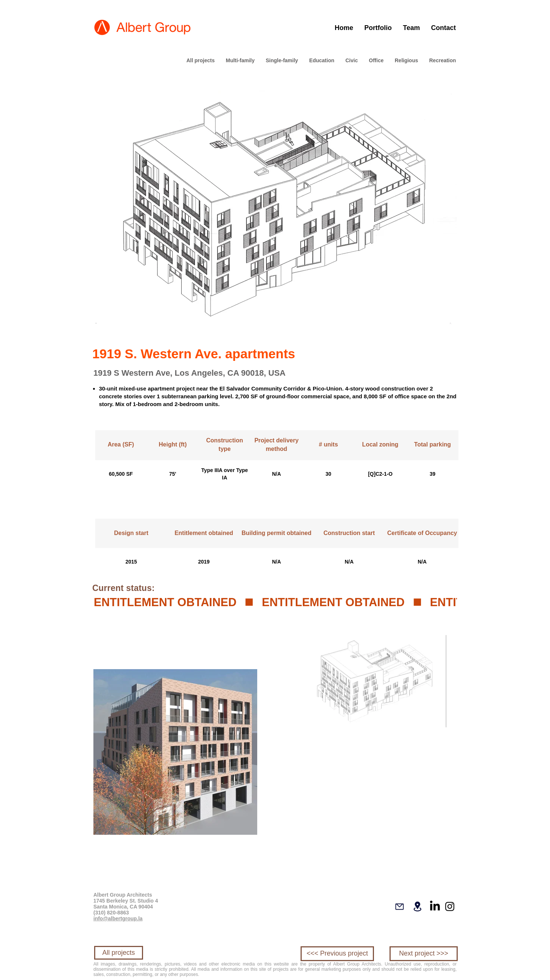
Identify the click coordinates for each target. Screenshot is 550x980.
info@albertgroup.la (118, 918)
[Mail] (400, 907)
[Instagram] (450, 906)
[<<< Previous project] (337, 954)
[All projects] (119, 953)
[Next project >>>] (424, 954)
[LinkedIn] (435, 906)
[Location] (417, 906)
